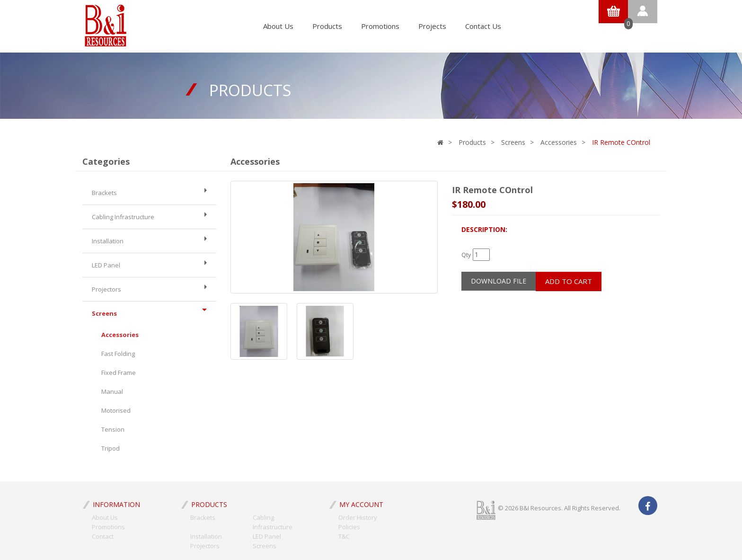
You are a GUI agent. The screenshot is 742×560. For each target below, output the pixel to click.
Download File (499, 281)
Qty (466, 255)
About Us (278, 26)
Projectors (149, 289)
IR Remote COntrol (621, 142)
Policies (349, 527)
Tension (113, 429)
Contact (103, 536)
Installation (149, 241)
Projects (432, 26)
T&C (344, 536)
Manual (112, 391)
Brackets (149, 192)
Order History (358, 517)
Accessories (559, 142)
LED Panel (149, 265)
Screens (513, 142)
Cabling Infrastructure (149, 217)
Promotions (380, 26)
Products (327, 26)
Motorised (116, 410)
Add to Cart (569, 281)
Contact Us (483, 26)
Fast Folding (118, 354)
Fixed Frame (119, 373)
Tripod (110, 448)
